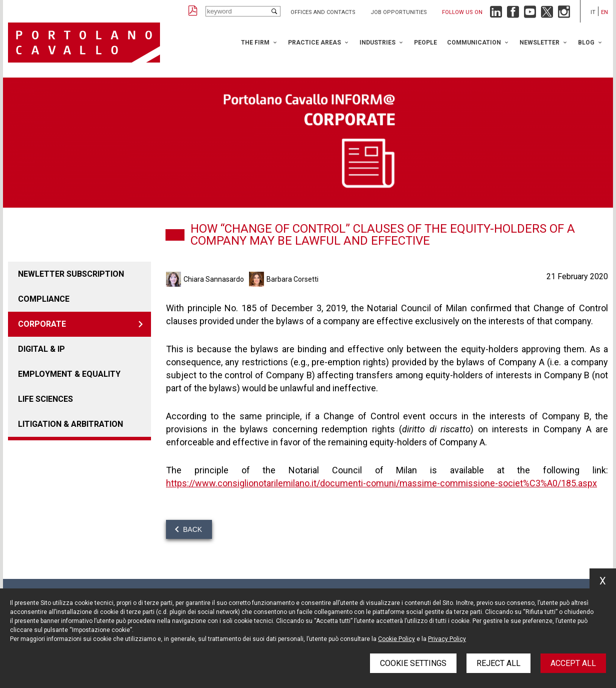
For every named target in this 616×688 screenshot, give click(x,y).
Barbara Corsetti (292, 279)
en (604, 12)
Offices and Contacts (323, 12)
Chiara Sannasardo (214, 279)
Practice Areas (314, 43)
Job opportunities (399, 12)
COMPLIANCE (44, 299)
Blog (586, 43)
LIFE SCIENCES (45, 399)
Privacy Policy (447, 639)
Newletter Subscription (71, 274)
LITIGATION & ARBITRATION (70, 424)
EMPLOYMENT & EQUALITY (69, 374)
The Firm (255, 43)
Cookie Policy (396, 639)
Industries (377, 43)
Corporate (42, 324)
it (593, 12)
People (425, 43)
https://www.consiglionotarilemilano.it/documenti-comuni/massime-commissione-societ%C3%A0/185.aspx (381, 483)
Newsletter (539, 43)
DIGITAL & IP (41, 349)
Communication (474, 43)
